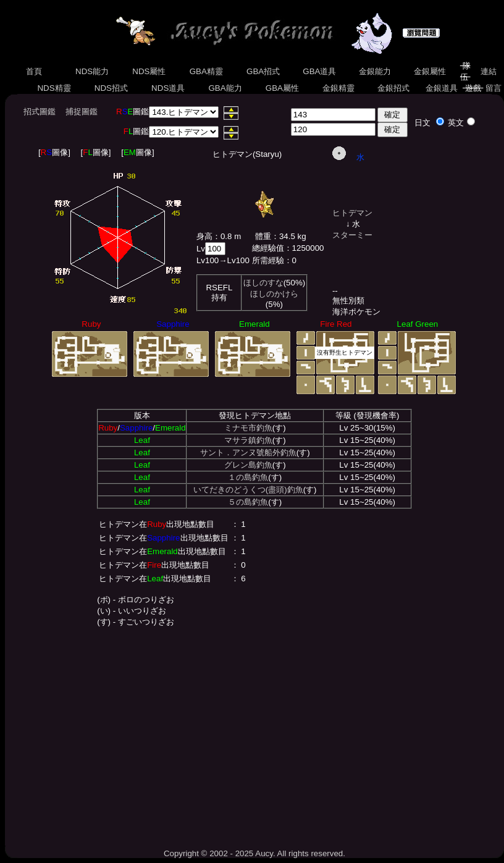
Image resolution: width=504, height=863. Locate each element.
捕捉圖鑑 (82, 112)
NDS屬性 (149, 71)
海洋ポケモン (356, 312)
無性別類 (348, 301)
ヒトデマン (352, 213)
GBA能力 (225, 88)
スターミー (352, 235)
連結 (488, 71)
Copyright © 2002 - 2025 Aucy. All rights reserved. (254, 853)
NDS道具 (168, 88)
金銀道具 (441, 88)
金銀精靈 (338, 88)
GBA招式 (263, 71)
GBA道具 (320, 71)
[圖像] (54, 152)
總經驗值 (268, 248)
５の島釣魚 (248, 502)
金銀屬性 (430, 71)
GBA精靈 (206, 71)
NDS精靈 (54, 88)
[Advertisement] (254, 735)
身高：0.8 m (219, 236)
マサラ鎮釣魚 (248, 440)
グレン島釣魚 (248, 465)
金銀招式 (393, 88)
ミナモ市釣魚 (248, 428)
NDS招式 (111, 88)
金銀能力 (375, 71)
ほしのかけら (274, 294)
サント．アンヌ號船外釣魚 (248, 453)
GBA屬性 (282, 88)
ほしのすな (263, 283)
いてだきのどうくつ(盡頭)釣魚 (248, 490)
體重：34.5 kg (281, 236)
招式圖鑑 (40, 112)
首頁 (34, 71)
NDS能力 (92, 71)
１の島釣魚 (248, 477)
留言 (493, 88)
